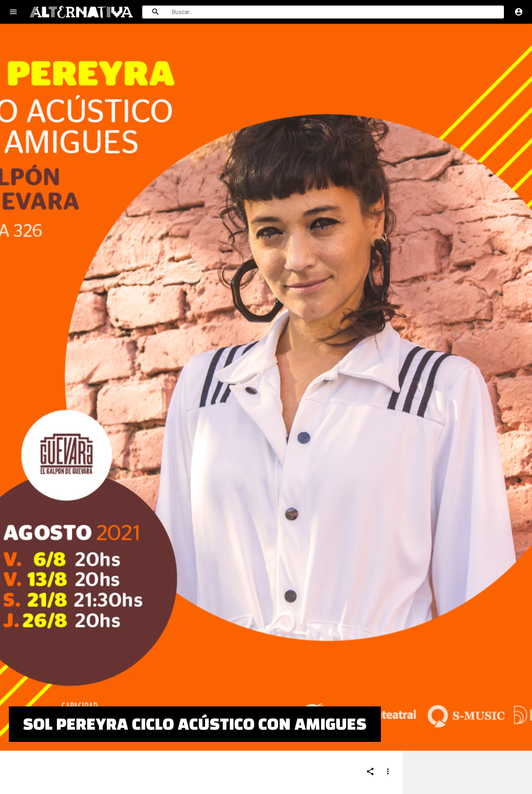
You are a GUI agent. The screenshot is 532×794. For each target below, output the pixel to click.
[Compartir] (370, 737)
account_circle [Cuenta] (519, 12)
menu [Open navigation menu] (13, 12)
